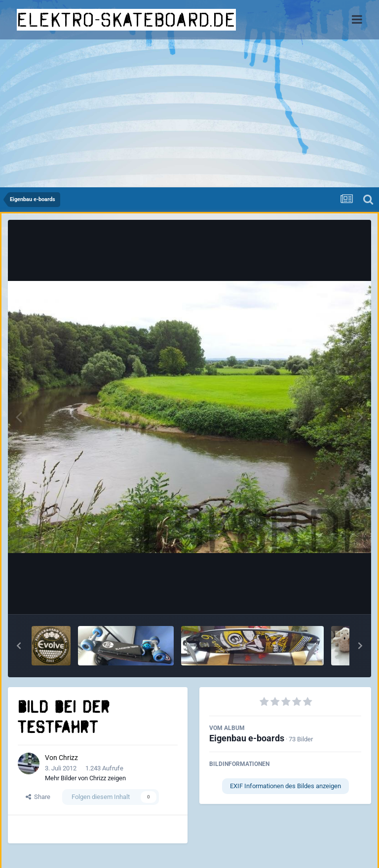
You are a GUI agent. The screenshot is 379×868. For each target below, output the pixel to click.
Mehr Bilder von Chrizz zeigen (85, 778)
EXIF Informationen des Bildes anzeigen (285, 786)
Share (38, 797)
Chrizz (68, 758)
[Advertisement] (189, 113)
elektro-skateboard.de (126, 20)
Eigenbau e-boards (247, 738)
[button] (19, 646)
